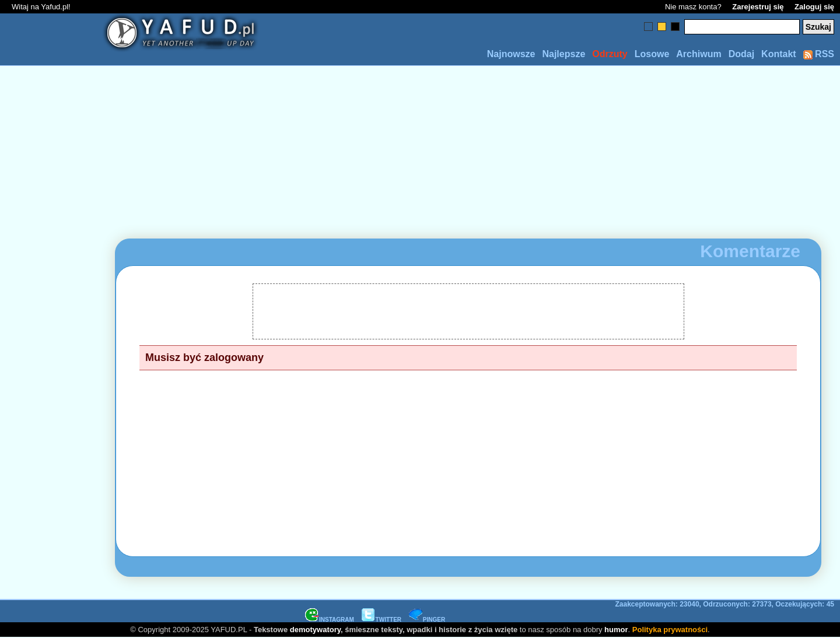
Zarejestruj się (758, 7)
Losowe (652, 54)
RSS (819, 54)
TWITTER (381, 620)
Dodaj (741, 54)
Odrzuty (610, 54)
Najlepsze (563, 54)
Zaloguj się (814, 7)
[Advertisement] (51, 319)
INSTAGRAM (330, 620)
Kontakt (779, 54)
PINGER (427, 620)
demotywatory (315, 630)
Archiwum (699, 54)
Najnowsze (511, 54)
